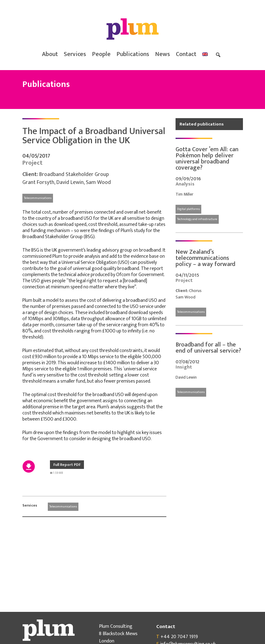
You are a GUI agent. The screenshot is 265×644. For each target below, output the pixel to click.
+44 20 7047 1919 (179, 637)
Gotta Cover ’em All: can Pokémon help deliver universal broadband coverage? (207, 159)
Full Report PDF (67, 465)
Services (75, 54)
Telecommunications (38, 198)
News (163, 54)
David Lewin (70, 182)
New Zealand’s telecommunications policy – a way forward (205, 258)
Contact (186, 54)
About (50, 54)
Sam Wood (98, 182)
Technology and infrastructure (197, 219)
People (101, 54)
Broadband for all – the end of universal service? (208, 348)
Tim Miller (184, 194)
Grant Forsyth (38, 182)
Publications (133, 54)
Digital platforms (188, 209)
